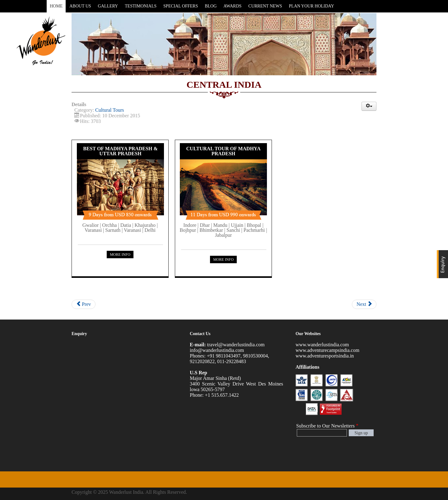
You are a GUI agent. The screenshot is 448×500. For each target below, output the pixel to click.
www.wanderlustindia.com (322, 345)
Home (56, 6)
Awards (232, 6)
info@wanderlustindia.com (217, 350)
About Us (80, 6)
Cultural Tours (110, 110)
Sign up (361, 433)
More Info (120, 255)
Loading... (118, 404)
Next (364, 304)
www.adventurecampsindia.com (327, 350)
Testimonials (141, 6)
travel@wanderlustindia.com (236, 345)
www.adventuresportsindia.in (325, 356)
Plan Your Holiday (312, 6)
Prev (84, 304)
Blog (211, 6)
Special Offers (181, 6)
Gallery (108, 6)
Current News (265, 6)
